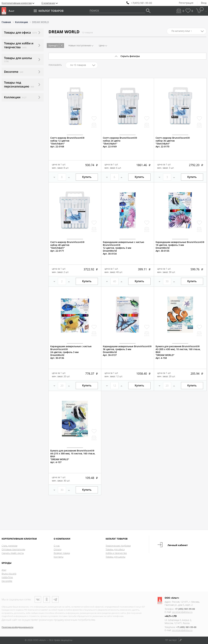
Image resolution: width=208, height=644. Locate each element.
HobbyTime (7, 577)
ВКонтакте (38, 599)
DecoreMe (7, 581)
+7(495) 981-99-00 (142, 3)
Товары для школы (115, 557)
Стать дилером (9, 546)
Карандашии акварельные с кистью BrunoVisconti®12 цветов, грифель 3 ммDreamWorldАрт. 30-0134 (123, 248)
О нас (57, 546)
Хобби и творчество (116, 553)
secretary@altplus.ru (182, 612)
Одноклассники (47, 599)
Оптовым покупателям (13, 549)
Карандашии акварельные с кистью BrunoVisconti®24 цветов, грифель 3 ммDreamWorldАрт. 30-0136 (71, 352)
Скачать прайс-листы (13, 553)
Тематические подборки (118, 546)
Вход (204, 3)
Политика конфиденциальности (17, 627)
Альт (4, 570)
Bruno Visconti (9, 574)
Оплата (57, 549)
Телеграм (55, 599)
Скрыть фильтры (130, 56)
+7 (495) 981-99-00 (185, 609)
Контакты (59, 557)
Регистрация (186, 3)
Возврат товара (62, 553)
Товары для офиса (115, 549)
